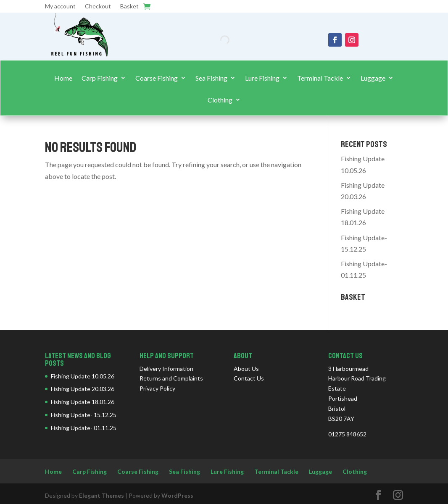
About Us (246, 369)
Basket (129, 7)
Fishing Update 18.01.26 (83, 402)
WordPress (177, 495)
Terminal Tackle (320, 78)
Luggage (373, 78)
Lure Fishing (262, 78)
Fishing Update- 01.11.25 (84, 428)
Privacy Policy (157, 388)
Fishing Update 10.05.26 (83, 376)
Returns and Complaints (171, 378)
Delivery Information (166, 369)
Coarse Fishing (157, 78)
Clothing (220, 100)
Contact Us (249, 378)
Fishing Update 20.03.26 (83, 389)
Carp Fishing (100, 78)
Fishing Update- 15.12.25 (84, 415)
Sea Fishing (211, 78)
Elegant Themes (101, 495)
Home (63, 78)
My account (60, 7)
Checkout (98, 7)
